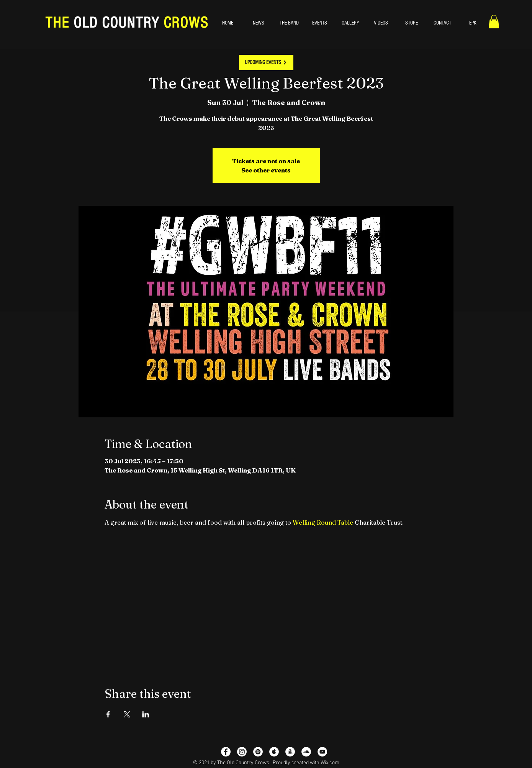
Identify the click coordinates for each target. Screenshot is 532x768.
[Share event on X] (127, 714)
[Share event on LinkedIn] (146, 714)
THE (59, 23)
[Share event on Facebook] (108, 714)
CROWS (184, 23)
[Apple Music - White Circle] (274, 752)
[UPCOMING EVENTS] (266, 62)
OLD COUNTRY (116, 23)
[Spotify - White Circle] (258, 752)
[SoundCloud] (306, 752)
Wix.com (330, 763)
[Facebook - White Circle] (226, 752)
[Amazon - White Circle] (290, 752)
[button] (494, 22)
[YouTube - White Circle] (322, 752)
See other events (266, 170)
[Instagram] (242, 752)
